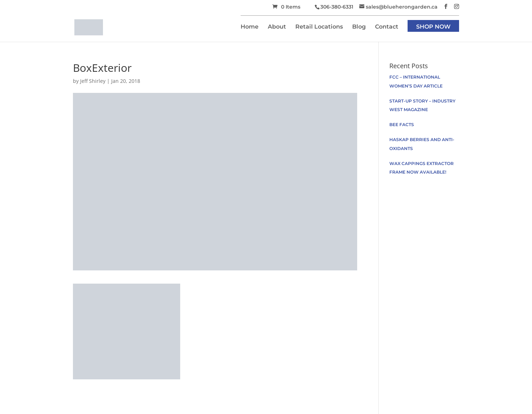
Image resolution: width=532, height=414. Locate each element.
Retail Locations (319, 27)
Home (250, 27)
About (277, 27)
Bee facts (402, 124)
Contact (387, 27)
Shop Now (433, 27)
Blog (359, 27)
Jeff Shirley (93, 81)
